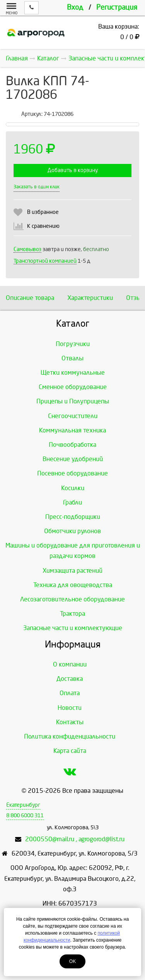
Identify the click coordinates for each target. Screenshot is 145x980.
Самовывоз (27, 249)
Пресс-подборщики (73, 517)
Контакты (70, 722)
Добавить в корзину (73, 170)
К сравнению (43, 226)
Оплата (70, 693)
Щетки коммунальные (73, 373)
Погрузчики (73, 344)
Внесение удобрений (73, 459)
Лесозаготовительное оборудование (72, 599)
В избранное (43, 212)
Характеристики (90, 298)
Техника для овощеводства (73, 585)
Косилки (73, 488)
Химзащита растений (72, 571)
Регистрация (117, 8)
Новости (70, 708)
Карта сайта (70, 751)
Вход (75, 8)
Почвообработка (72, 445)
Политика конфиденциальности (70, 736)
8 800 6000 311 (25, 816)
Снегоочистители (73, 416)
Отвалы (72, 358)
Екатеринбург (23, 805)
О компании (70, 664)
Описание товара (30, 298)
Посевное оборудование (72, 473)
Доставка (70, 679)
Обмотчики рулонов (72, 531)
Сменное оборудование (73, 387)
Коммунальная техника (72, 430)
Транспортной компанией (45, 261)
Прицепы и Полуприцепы (73, 401)
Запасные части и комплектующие (73, 628)
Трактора (72, 614)
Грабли (72, 502)
